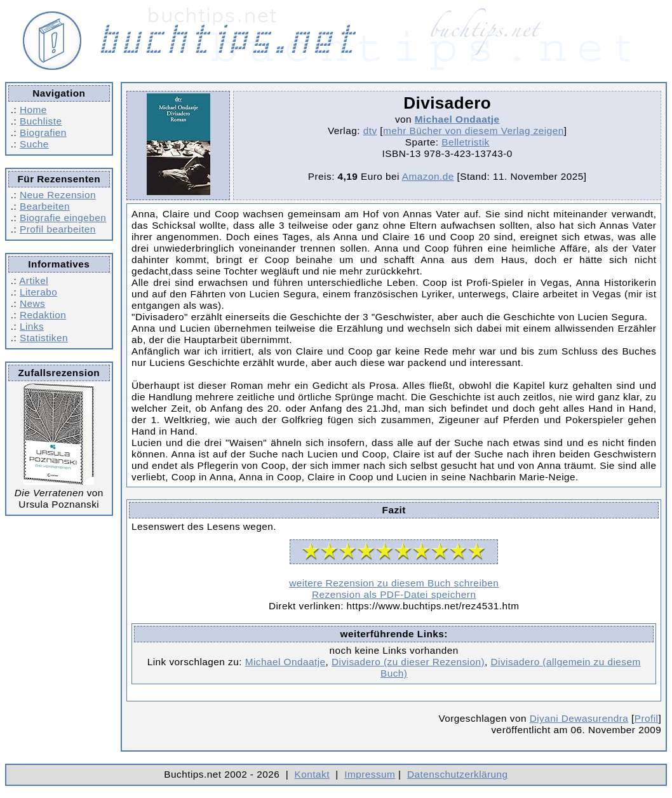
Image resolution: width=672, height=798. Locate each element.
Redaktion (43, 315)
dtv (370, 131)
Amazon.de (428, 176)
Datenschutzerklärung (458, 774)
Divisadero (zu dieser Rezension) (408, 662)
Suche (34, 144)
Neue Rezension (58, 195)
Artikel (34, 281)
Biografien (43, 132)
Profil (647, 718)
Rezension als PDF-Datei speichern (394, 594)
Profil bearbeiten (58, 229)
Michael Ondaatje (457, 119)
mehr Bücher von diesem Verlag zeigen (474, 131)
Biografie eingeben (63, 218)
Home (33, 110)
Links (32, 326)
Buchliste (41, 121)
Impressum (370, 774)
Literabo (38, 292)
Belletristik (466, 142)
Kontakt (312, 774)
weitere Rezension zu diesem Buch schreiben (394, 583)
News (32, 303)
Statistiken (44, 338)
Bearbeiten (45, 206)
